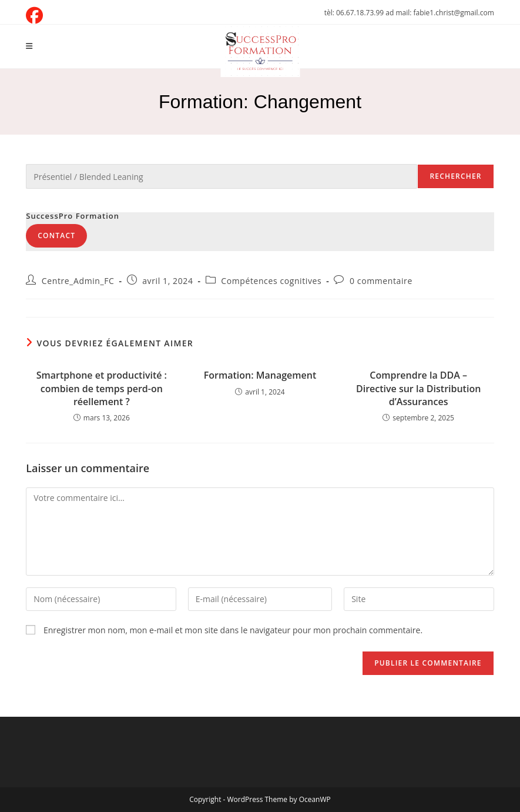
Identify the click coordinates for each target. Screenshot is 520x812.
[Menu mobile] (29, 46)
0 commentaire (381, 281)
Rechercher (455, 176)
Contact (56, 235)
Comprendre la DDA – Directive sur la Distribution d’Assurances (418, 388)
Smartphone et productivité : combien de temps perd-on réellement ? (102, 388)
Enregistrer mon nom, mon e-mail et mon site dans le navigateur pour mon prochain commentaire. (233, 630)
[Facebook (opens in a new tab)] (36, 16)
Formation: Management (260, 375)
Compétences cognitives (271, 281)
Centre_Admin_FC (78, 281)
